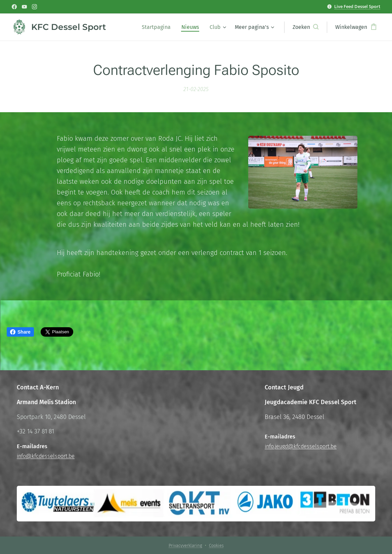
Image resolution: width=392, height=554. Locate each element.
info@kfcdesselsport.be (46, 456)
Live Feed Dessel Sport (357, 6)
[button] (306, 27)
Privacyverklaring (185, 545)
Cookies (216, 545)
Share (20, 332)
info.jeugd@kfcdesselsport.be (301, 446)
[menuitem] (158, 27)
